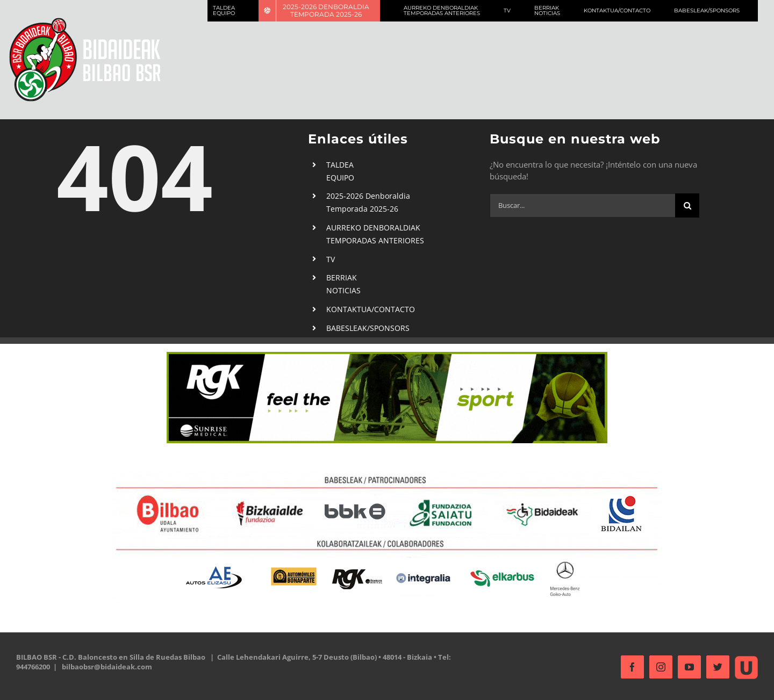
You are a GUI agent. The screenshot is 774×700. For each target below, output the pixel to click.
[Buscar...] (580, 205)
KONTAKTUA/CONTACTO (368, 309)
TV (328, 259)
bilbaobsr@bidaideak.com (107, 667)
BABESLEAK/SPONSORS (365, 328)
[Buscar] (685, 205)
